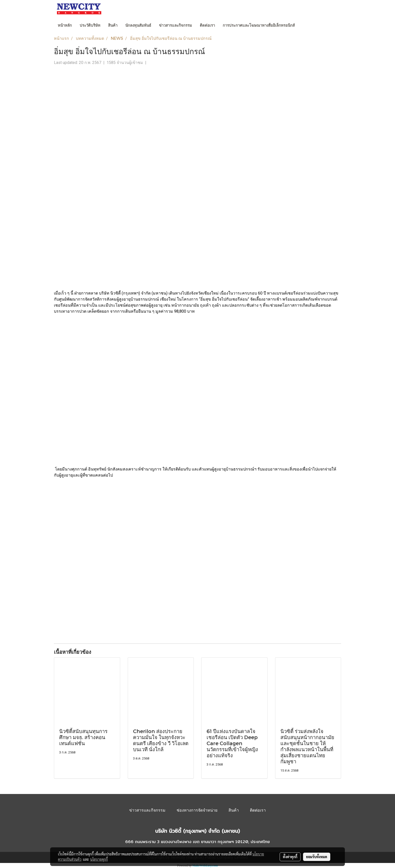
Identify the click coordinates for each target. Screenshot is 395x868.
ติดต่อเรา (207, 25)
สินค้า (113, 25)
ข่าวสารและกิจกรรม (175, 25)
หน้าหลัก (65, 25)
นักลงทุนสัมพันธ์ (138, 25)
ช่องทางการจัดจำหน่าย (197, 810)
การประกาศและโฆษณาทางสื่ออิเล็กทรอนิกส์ (259, 25)
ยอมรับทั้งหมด (317, 857)
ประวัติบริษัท (90, 25)
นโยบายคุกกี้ (99, 859)
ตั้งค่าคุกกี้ (290, 857)
